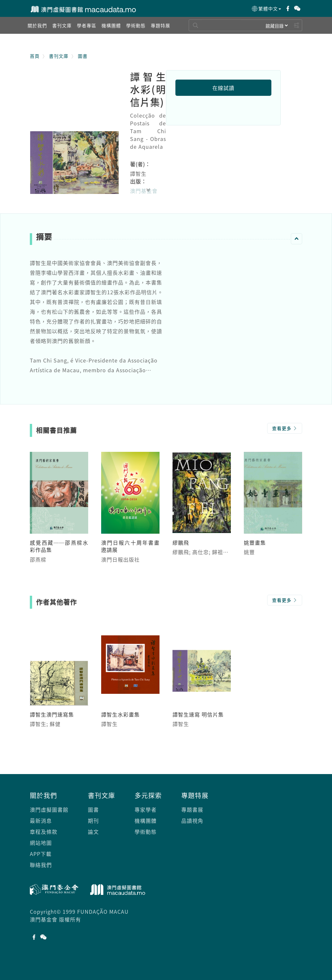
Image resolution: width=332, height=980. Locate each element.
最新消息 (41, 821)
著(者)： (140, 164)
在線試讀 (223, 88)
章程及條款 (44, 832)
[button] (37, 25)
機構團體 (146, 821)
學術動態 (146, 832)
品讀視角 (192, 821)
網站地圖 (41, 843)
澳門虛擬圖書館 (49, 809)
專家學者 (146, 809)
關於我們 (43, 795)
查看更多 (285, 428)
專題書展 (192, 809)
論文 (93, 832)
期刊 (93, 821)
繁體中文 (266, 9)
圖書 (83, 56)
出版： (138, 181)
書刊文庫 (59, 56)
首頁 (35, 56)
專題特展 (195, 795)
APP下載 (41, 854)
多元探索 (148, 795)
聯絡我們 (41, 865)
